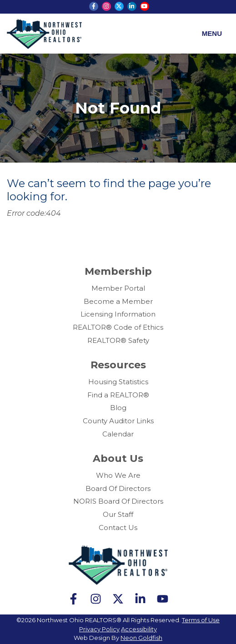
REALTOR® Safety (118, 340)
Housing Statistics (118, 382)
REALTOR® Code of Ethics (118, 327)
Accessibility (139, 629)
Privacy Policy (99, 629)
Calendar (118, 434)
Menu (212, 33)
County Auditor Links (118, 421)
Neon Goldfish (141, 638)
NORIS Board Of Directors (118, 501)
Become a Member (118, 301)
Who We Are (118, 475)
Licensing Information (118, 314)
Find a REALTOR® (118, 395)
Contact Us (118, 528)
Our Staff (118, 514)
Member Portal (118, 288)
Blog (118, 408)
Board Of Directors (118, 488)
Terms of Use (201, 620)
